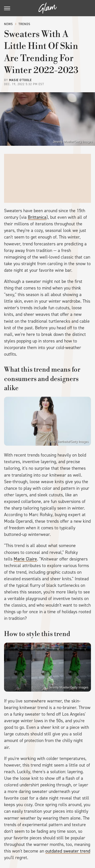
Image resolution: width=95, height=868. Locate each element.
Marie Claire (25, 559)
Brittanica (37, 217)
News (8, 24)
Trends (24, 24)
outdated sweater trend (68, 851)
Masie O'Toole (20, 80)
